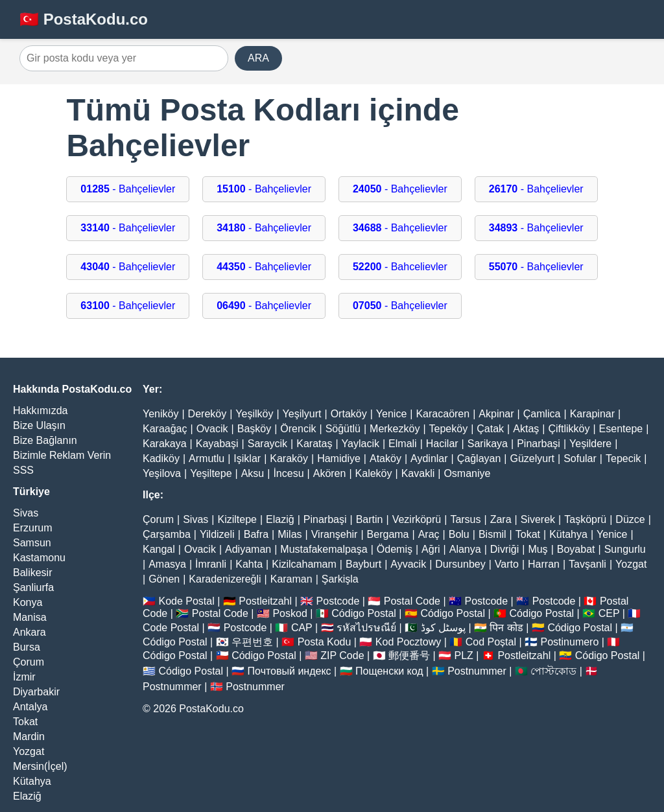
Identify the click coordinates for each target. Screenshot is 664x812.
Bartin (370, 519)
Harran (544, 564)
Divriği (504, 549)
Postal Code (412, 601)
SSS (23, 470)
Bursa (27, 647)
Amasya (167, 564)
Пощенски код (389, 671)
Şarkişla (340, 579)
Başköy (254, 429)
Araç (429, 534)
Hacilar (442, 444)
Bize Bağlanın (45, 440)
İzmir (24, 677)
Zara (501, 519)
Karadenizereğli (225, 579)
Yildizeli (217, 534)
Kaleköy (374, 473)
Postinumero (570, 642)
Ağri (431, 549)
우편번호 (252, 642)
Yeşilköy (254, 414)
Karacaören (443, 414)
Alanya (465, 549)
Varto (507, 564)
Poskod (290, 613)
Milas (290, 534)
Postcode (338, 601)
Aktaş (526, 429)
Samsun (32, 543)
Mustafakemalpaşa (324, 549)
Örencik (298, 429)
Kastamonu (39, 558)
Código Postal (364, 613)
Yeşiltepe (211, 473)
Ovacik (212, 429)
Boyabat (576, 549)
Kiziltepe (237, 519)
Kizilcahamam (304, 564)
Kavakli (418, 473)
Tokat (25, 722)
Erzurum (32, 528)
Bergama (388, 534)
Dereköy (207, 414)
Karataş (314, 444)
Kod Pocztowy (408, 642)
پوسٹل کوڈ (443, 628)
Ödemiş (395, 549)
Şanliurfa (33, 587)
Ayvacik (408, 564)
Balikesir (32, 573)
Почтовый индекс (290, 671)
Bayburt (363, 564)
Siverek (538, 519)
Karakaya (165, 444)
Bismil (492, 534)
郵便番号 (409, 655)
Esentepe (621, 429)
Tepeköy (449, 429)
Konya (28, 602)
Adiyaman (248, 549)
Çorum (29, 662)
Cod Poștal (491, 642)
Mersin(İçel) (40, 766)
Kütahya (32, 781)
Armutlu (207, 458)
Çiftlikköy (569, 429)
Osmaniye (467, 473)
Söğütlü (343, 429)
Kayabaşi (217, 444)
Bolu (459, 534)
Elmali (403, 444)
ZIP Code (342, 655)
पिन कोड (506, 628)
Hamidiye (339, 458)
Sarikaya (488, 444)
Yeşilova (162, 473)
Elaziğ (27, 796)
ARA (258, 58)
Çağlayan (479, 458)
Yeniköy (160, 414)
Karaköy (289, 458)
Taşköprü (585, 519)
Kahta (249, 564)
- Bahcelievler (400, 267)
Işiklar (247, 458)
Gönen (164, 579)
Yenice (391, 414)
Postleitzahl (265, 601)
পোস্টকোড (553, 671)
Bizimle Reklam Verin (62, 455)
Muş (538, 549)
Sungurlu (625, 549)
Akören (330, 473)
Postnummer (477, 671)
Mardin (29, 737)
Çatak (490, 429)
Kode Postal (186, 601)
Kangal (159, 549)
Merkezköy (395, 429)
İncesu (288, 473)
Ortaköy (349, 414)
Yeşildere (590, 444)
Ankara (30, 632)
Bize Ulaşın (39, 425)
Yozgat (29, 751)
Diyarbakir (36, 692)
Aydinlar (429, 458)
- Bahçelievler (128, 189)
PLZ (464, 655)
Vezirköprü (417, 519)
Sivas (26, 513)
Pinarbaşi (539, 444)
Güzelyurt (532, 458)
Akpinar (496, 414)
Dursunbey (460, 564)
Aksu (253, 473)
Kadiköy (161, 458)
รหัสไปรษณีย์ (366, 628)
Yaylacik (361, 444)
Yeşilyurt (302, 414)
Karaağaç (165, 429)
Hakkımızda (40, 411)
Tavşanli (587, 564)
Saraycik (267, 444)
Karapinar (592, 414)
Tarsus (465, 519)
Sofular (580, 458)
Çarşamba (167, 534)
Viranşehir (335, 534)
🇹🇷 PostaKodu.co (84, 19)
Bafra (256, 534)
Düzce (630, 519)
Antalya (30, 707)
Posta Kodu (325, 642)
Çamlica (542, 414)
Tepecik (623, 458)
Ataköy (385, 458)
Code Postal (171, 628)
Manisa (30, 617)
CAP (302, 628)
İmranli (211, 564)
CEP (609, 613)
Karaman (291, 579)
